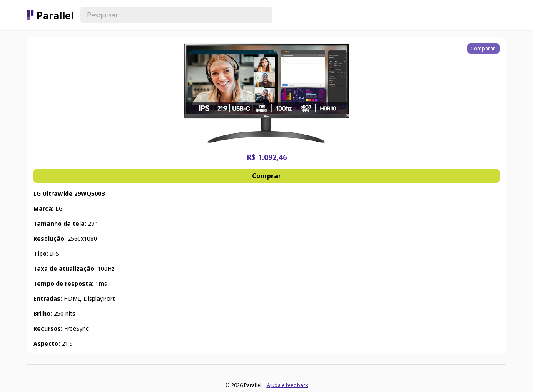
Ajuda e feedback (288, 385)
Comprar (266, 176)
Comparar (483, 49)
